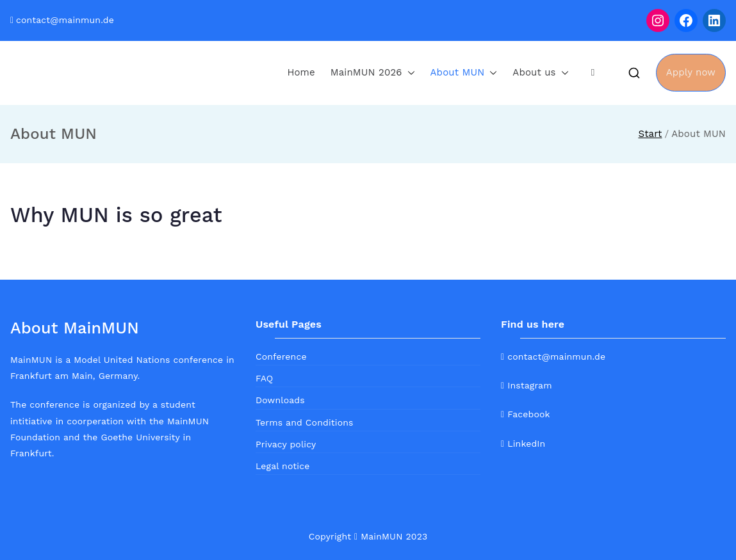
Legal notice (282, 466)
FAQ (264, 378)
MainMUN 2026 (373, 73)
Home (301, 72)
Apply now (691, 72)
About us (540, 73)
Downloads (280, 400)
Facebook (526, 414)
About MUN (464, 73)
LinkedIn (523, 444)
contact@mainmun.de (65, 20)
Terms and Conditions (305, 422)
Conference (281, 356)
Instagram (527, 385)
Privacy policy (286, 444)
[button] (409, 73)
